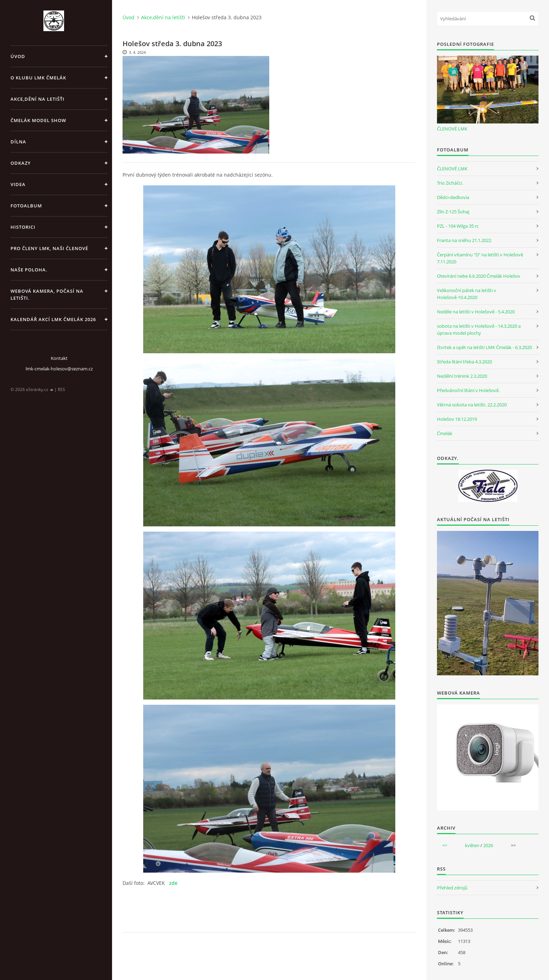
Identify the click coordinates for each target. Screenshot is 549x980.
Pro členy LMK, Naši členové (49, 248)
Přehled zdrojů (452, 888)
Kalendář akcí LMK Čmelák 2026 (53, 319)
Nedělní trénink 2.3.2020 (462, 376)
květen (472, 845)
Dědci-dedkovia (453, 197)
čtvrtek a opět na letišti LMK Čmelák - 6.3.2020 (484, 347)
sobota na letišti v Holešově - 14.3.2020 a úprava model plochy (479, 329)
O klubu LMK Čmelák (38, 78)
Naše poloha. (29, 270)
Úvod (18, 56)
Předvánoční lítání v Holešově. (468, 390)
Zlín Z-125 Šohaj (453, 212)
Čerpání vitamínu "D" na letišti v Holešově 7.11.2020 (480, 258)
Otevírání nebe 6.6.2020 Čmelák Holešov (479, 276)
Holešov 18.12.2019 (457, 419)
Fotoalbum (26, 206)
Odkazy (21, 163)
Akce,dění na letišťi (37, 99)
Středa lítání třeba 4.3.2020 (464, 362)
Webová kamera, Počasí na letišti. (47, 294)
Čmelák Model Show (38, 120)
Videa (18, 184)
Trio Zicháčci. (450, 183)
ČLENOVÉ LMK (452, 129)
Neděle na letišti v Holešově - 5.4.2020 (476, 312)
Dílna (18, 142)
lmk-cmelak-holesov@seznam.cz (59, 369)
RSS (61, 389)
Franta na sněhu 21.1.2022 (464, 240)
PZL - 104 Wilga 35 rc (458, 226)
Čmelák (445, 433)
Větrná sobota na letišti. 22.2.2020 (472, 405)
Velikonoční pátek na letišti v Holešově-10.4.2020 (467, 294)
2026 (488, 845)
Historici (23, 227)
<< (445, 845)
